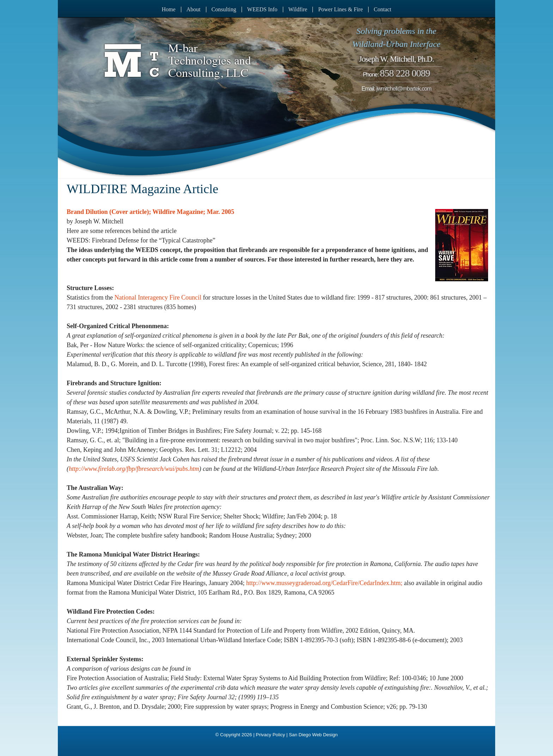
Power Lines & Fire (341, 10)
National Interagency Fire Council (158, 297)
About (194, 10)
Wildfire (298, 10)
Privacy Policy (270, 735)
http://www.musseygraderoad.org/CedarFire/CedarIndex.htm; (324, 583)
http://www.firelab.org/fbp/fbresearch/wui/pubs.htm (134, 469)
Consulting (224, 10)
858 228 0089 (405, 73)
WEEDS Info (262, 10)
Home (168, 10)
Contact (383, 10)
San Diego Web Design (313, 735)
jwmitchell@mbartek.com (404, 89)
